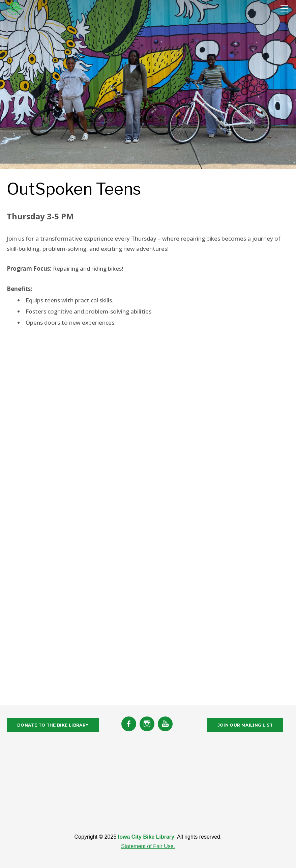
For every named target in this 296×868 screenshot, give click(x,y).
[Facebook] (129, 724)
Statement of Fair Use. (148, 846)
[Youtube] (165, 724)
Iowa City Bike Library (146, 837)
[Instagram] (147, 724)
